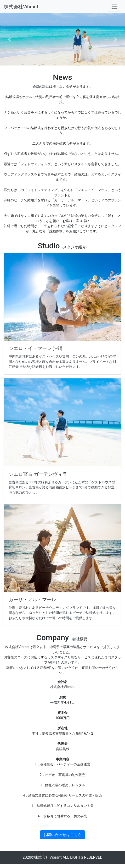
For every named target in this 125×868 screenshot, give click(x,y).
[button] (9, 39)
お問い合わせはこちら (62, 835)
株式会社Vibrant (21, 7)
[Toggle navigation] (114, 7)
